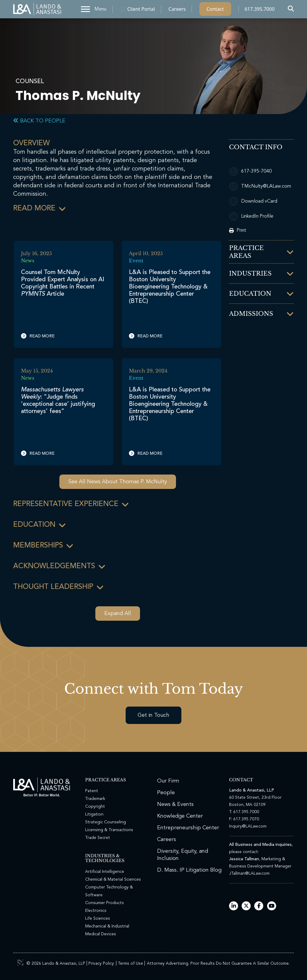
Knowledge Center (180, 816)
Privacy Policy (101, 963)
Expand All (118, 614)
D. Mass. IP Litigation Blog (189, 870)
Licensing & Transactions (109, 830)
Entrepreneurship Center (188, 828)
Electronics (96, 911)
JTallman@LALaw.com (249, 873)
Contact (215, 11)
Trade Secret (98, 838)
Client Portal (141, 11)
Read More (38, 336)
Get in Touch (153, 715)
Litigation (94, 814)
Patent (92, 791)
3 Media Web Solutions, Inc (20, 963)
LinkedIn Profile (251, 216)
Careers (177, 11)
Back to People (39, 121)
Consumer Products (104, 903)
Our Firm (168, 781)
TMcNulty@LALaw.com (260, 186)
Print (238, 231)
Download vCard (253, 201)
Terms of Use (130, 963)
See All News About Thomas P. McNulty (118, 482)
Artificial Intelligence (105, 872)
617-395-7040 (250, 171)
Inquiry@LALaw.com (248, 826)
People (166, 793)
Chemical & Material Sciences (113, 879)
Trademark (95, 799)
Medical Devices (101, 934)
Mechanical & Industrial (107, 926)
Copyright (95, 807)
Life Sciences (98, 918)
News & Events (175, 804)
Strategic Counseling (106, 822)
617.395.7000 (260, 11)
